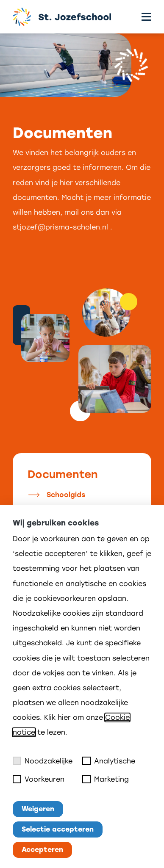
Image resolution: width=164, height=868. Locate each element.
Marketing (106, 779)
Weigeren (38, 809)
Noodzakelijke (43, 761)
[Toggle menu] (146, 17)
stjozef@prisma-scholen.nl (60, 227)
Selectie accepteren (58, 829)
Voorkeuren (39, 779)
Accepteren (42, 850)
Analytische (109, 761)
